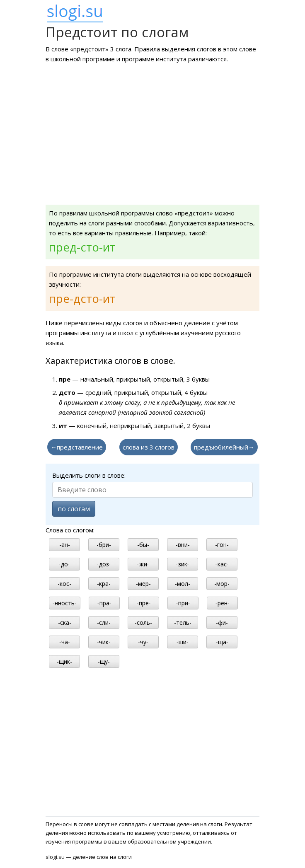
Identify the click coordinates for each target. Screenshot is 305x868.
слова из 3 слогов (149, 447)
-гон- (222, 545)
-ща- (222, 642)
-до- (64, 564)
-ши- (183, 642)
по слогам (74, 509)
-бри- (104, 545)
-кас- (222, 564)
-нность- (65, 603)
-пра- (104, 603)
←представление (77, 447)
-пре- (144, 603)
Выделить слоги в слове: (89, 475)
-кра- (104, 584)
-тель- (183, 623)
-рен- (223, 603)
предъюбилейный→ (224, 447)
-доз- (104, 564)
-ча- (65, 642)
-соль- (143, 623)
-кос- (64, 584)
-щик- (64, 661)
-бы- (143, 545)
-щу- (104, 661)
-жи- (143, 564)
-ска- (65, 623)
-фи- (222, 623)
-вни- (183, 545)
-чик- (104, 642)
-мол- (183, 584)
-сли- (104, 623)
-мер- (143, 584)
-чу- (143, 642)
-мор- (222, 584)
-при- (183, 603)
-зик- (183, 564)
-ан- (65, 545)
